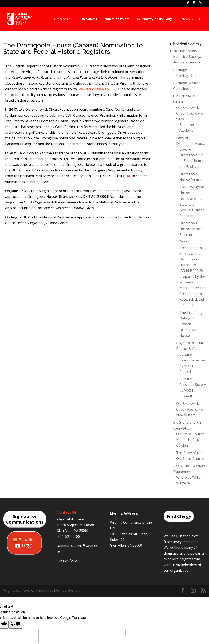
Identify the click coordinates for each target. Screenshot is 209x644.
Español (24, 540)
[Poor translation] (15, 625)
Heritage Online (189, 75)
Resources (90, 19)
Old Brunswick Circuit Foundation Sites (191, 113)
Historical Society (183, 51)
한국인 (24, 546)
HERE (127, 176)
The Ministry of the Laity (153, 19)
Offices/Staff (63, 19)
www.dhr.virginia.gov (94, 89)
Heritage (180, 70)
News (186, 19)
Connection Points (116, 19)
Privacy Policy (67, 560)
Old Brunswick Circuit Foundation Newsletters (191, 409)
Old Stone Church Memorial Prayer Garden (190, 440)
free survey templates (181, 542)
